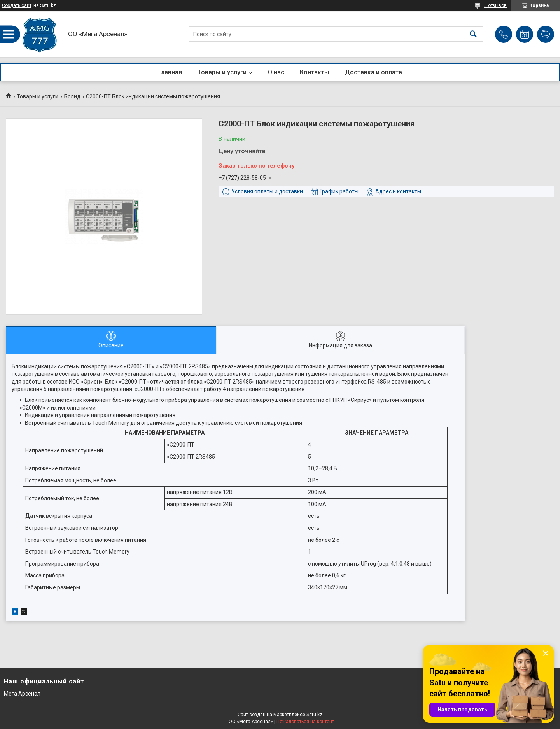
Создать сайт (17, 5)
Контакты (315, 72)
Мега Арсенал (22, 694)
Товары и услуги (222, 72)
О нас (276, 72)
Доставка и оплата (374, 72)
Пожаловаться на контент (305, 722)
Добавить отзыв (546, 34)
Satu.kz (314, 715)
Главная (170, 72)
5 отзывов (495, 5)
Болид (72, 96)
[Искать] (473, 34)
